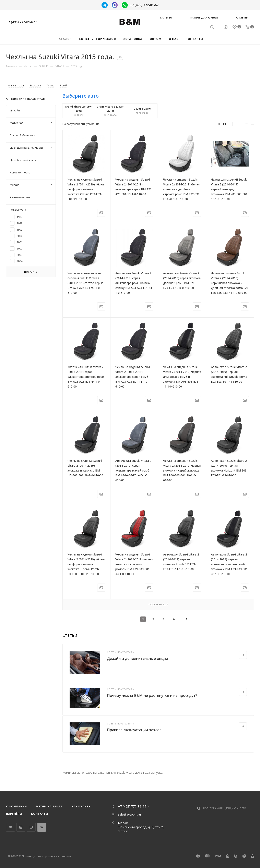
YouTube (31, 827)
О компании (16, 806)
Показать (31, 272)
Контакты (40, 814)
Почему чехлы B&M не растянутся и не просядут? (152, 695)
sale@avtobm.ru (129, 814)
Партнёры (14, 814)
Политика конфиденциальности (225, 808)
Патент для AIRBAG (204, 17)
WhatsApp (42, 827)
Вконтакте (10, 827)
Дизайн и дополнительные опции (138, 658)
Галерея (166, 17)
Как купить (81, 806)
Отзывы (242, 17)
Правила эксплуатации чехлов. (135, 730)
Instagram (21, 827)
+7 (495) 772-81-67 (144, 5)
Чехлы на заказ (49, 806)
